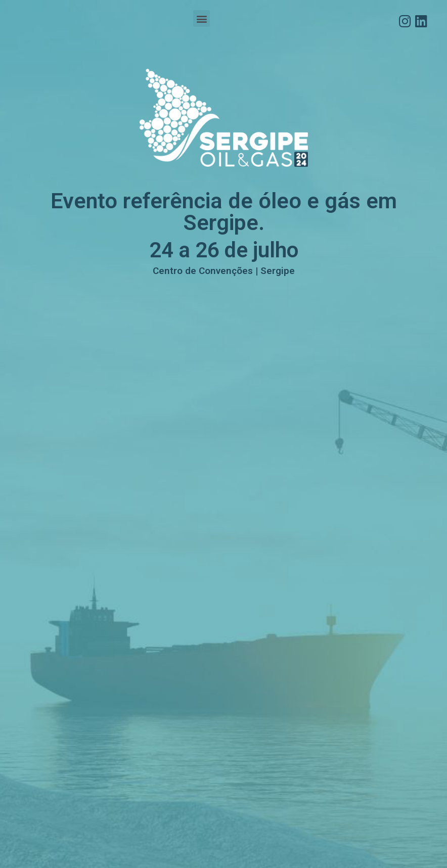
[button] (202, 18)
